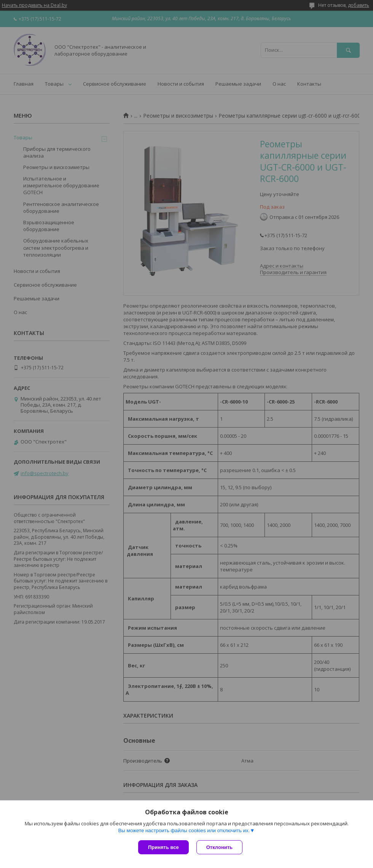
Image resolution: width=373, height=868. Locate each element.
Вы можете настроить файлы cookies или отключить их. (184, 831)
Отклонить (219, 847)
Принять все (163, 847)
